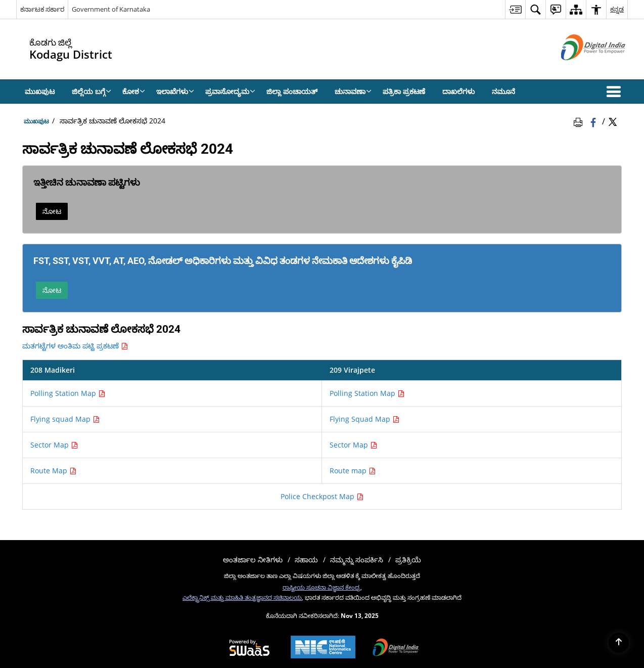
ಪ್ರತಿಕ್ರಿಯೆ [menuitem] (408, 560)
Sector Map (54, 445)
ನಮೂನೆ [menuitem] (503, 91)
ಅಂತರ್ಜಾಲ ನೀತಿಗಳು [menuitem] (253, 560)
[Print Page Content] (580, 121)
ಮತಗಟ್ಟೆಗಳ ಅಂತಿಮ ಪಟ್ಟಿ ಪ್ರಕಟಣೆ (75, 346)
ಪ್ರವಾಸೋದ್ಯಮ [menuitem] (230, 91)
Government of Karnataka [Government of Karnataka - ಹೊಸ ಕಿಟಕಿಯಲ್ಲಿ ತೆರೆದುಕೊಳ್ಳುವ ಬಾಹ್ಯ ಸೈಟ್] (111, 9)
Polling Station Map (68, 393)
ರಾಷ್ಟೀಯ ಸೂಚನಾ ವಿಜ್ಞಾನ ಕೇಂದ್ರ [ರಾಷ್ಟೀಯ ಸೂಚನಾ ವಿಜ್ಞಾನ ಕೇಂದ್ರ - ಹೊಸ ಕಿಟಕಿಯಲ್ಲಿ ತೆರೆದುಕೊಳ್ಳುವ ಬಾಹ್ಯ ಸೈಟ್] (321, 587)
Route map (353, 471)
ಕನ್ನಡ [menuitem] (617, 9)
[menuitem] (515, 9)
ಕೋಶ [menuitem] (134, 91)
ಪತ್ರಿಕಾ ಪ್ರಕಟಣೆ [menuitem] (404, 91)
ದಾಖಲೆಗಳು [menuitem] (458, 91)
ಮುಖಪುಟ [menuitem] (40, 91)
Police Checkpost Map (322, 496)
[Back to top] (619, 643)
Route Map (53, 471)
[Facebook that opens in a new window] (594, 121)
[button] (616, 92)
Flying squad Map (65, 419)
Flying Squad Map (364, 419)
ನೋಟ (52, 211)
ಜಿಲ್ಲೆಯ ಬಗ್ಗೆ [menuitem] (91, 91)
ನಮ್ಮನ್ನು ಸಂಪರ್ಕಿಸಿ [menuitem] (357, 560)
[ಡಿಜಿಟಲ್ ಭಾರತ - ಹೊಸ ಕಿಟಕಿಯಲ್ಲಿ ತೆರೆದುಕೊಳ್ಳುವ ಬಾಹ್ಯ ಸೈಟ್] (581, 69)
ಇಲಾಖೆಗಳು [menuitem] (175, 91)
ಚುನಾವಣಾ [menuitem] (353, 91)
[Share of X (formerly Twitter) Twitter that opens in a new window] (613, 121)
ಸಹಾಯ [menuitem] (306, 560)
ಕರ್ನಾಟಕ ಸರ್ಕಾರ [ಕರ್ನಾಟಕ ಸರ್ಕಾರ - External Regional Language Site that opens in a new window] (42, 9)
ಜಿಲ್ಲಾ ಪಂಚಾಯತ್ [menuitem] (292, 91)
